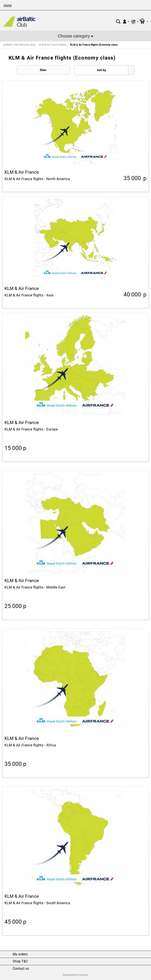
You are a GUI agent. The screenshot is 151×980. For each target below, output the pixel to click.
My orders (20, 954)
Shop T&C (20, 961)
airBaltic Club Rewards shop (19, 45)
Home (8, 5)
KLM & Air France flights (53, 45)
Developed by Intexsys (75, 975)
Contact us (21, 969)
